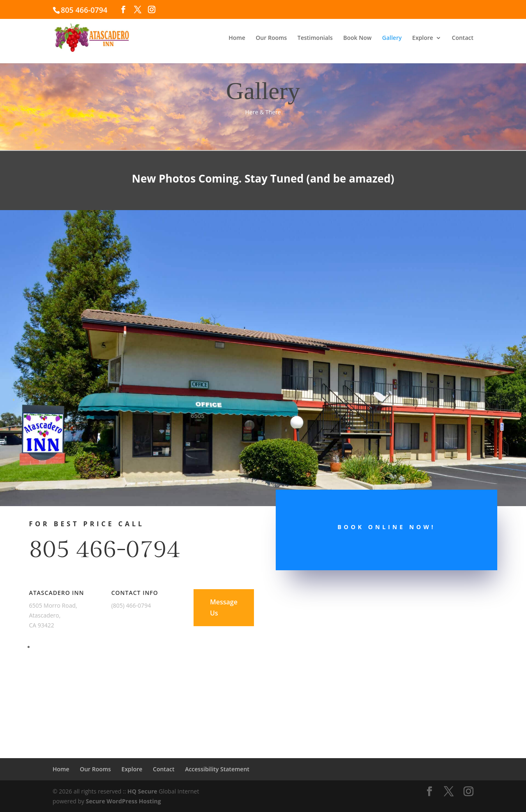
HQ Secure (142, 791)
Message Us (224, 607)
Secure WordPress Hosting (123, 801)
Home (237, 38)
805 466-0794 (104, 549)
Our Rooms (271, 38)
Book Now (357, 38)
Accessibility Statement (217, 769)
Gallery (392, 38)
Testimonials (315, 38)
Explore (423, 38)
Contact (463, 38)
